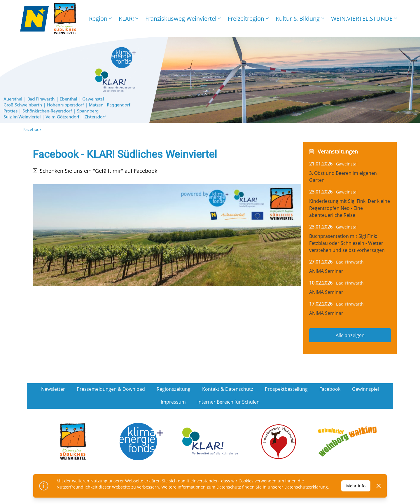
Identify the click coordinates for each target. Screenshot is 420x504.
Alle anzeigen (350, 335)
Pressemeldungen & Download (111, 389)
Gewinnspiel (365, 389)
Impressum (173, 402)
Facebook (330, 389)
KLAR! (128, 19)
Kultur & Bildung (300, 19)
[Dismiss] (379, 486)
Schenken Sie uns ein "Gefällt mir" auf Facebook (98, 171)
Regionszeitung (174, 389)
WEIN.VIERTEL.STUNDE (364, 19)
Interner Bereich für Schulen (229, 402)
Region (100, 19)
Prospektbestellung (286, 389)
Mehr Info (356, 486)
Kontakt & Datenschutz (228, 389)
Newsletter (53, 389)
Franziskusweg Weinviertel (183, 19)
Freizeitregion (248, 19)
